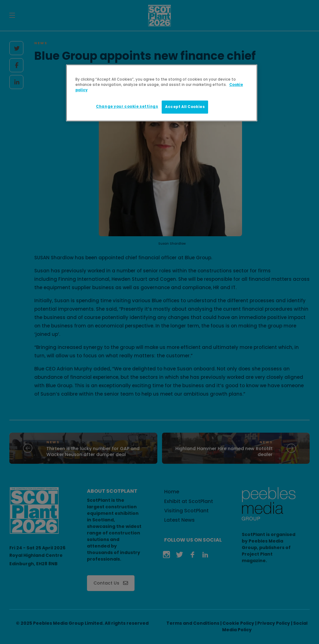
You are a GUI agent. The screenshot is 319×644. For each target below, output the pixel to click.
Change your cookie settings (127, 106)
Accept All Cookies (185, 107)
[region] (162, 93)
